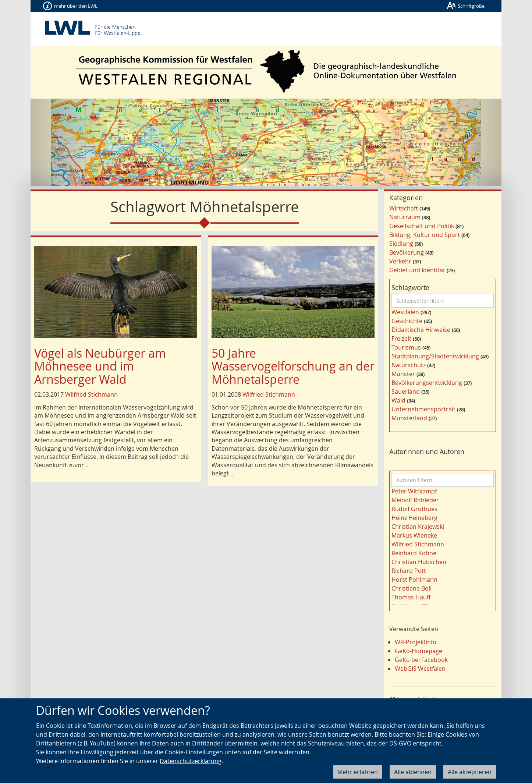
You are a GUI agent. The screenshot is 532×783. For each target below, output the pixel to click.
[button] (66, 142)
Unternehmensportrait (423, 409)
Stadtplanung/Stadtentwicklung (435, 356)
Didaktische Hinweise (421, 330)
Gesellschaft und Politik (422, 226)
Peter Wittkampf (414, 491)
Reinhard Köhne (414, 553)
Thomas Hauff (411, 597)
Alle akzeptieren (470, 772)
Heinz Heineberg (414, 518)
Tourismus (406, 347)
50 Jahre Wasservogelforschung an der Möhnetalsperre (293, 366)
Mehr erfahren (358, 772)
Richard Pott (409, 571)
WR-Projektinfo (416, 642)
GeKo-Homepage (418, 651)
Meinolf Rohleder (415, 500)
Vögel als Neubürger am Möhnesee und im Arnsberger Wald (100, 366)
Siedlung (401, 244)
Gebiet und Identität (417, 270)
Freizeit (401, 339)
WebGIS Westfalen (420, 669)
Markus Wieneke (414, 535)
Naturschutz (409, 365)
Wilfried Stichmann (91, 394)
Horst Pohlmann (414, 580)
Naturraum (405, 217)
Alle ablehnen (413, 772)
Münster (403, 374)
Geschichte (407, 321)
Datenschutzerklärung (191, 761)
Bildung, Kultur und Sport (425, 235)
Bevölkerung (407, 252)
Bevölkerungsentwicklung (427, 383)
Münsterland (409, 418)
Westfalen (405, 312)
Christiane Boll (412, 588)
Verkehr (400, 261)
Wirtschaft (404, 208)
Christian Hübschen (419, 562)
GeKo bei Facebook (421, 660)
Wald (398, 400)
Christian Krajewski (418, 527)
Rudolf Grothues (414, 509)
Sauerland (406, 391)
